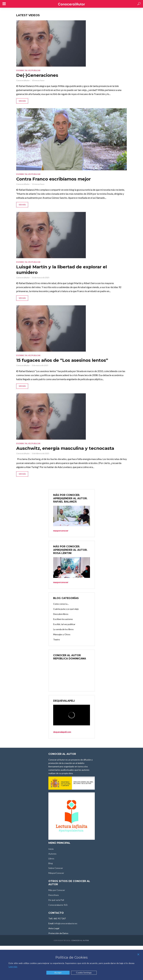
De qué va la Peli (56, 900)
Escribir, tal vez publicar (28, 70)
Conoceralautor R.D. (58, 905)
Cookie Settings (84, 973)
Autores (52, 854)
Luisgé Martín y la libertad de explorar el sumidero (62, 270)
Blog (51, 863)
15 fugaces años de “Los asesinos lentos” (62, 360)
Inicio (51, 849)
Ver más (22, 101)
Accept (58, 973)
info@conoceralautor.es (66, 923)
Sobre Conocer (56, 868)
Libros (51, 858)
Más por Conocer (57, 890)
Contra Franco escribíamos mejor (53, 179)
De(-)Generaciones (37, 75)
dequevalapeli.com (62, 732)
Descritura (53, 895)
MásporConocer (56, 873)
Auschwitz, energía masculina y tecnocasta (65, 448)
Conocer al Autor (80, 940)
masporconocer (61, 531)
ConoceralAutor (23, 80)
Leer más (13, 967)
